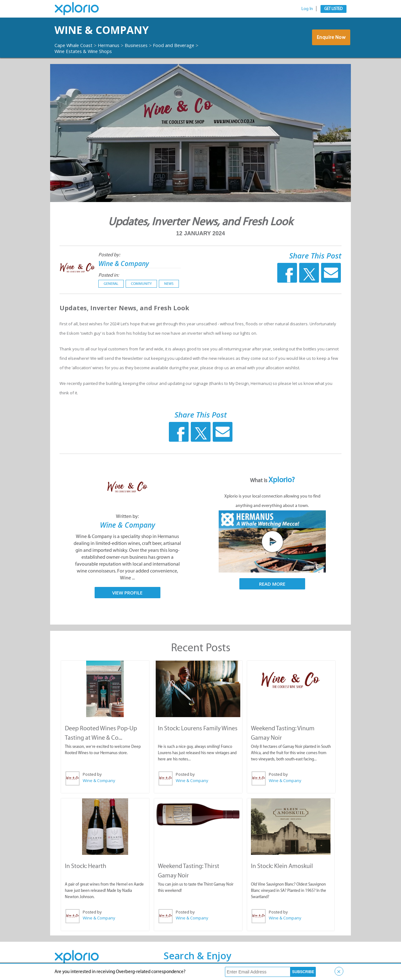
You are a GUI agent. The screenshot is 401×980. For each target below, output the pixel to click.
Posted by (92, 774)
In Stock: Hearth (85, 865)
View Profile (127, 592)
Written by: (127, 516)
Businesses (146, 45)
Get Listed (333, 9)
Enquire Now (330, 39)
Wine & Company (112, 30)
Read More (272, 584)
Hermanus (115, 45)
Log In (307, 9)
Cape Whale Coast (76, 45)
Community (141, 284)
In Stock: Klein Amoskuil (282, 865)
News (169, 284)
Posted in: (109, 275)
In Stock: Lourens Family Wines (197, 728)
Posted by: (109, 255)
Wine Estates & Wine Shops (87, 51)
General (111, 284)
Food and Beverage (187, 45)
